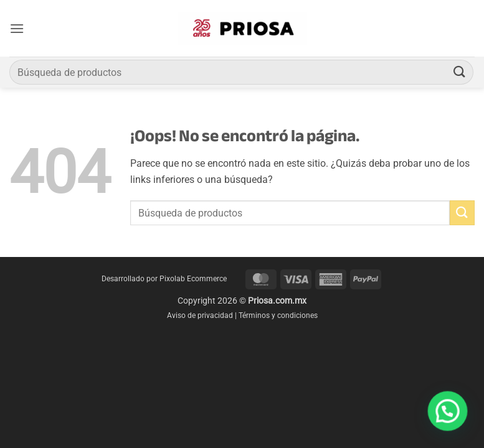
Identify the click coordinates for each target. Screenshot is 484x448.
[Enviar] (460, 72)
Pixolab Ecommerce (193, 279)
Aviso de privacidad (200, 315)
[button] (17, 28)
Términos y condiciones (278, 315)
